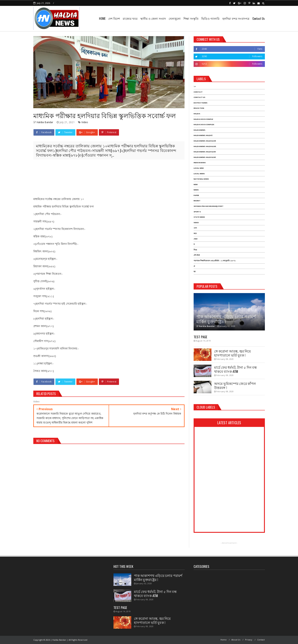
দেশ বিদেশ (114, 19)
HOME (102, 19)
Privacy (249, 640)
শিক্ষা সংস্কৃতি (191, 19)
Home (224, 640)
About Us (236, 640)
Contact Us (259, 19)
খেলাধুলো (175, 19)
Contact (261, 640)
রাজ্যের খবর (130, 19)
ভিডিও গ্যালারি (210, 19)
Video (85, 122)
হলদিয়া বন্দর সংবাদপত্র (236, 19)
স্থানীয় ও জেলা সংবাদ (153, 19)
